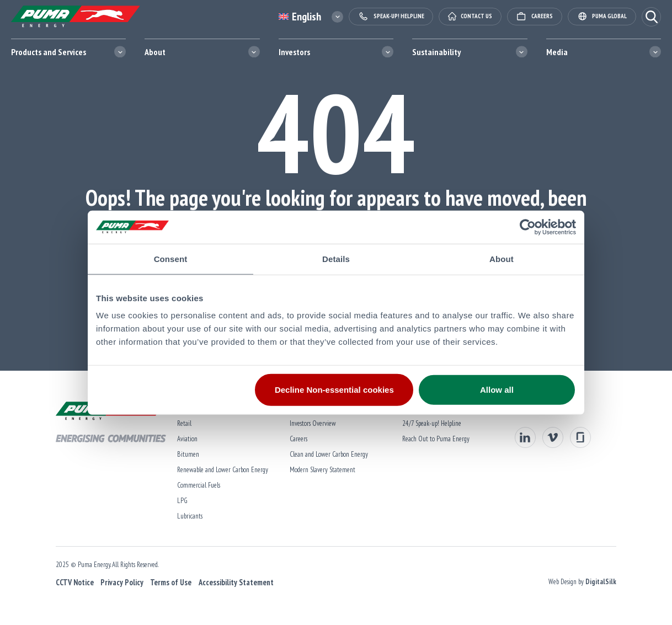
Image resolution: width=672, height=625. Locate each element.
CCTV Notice (73, 582)
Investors (294, 52)
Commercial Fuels (196, 485)
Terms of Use (169, 582)
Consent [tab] (171, 258)
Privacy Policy (120, 582)
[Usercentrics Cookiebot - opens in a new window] (528, 227)
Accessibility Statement (234, 582)
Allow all (497, 390)
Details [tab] (336, 258)
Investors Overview (312, 423)
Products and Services (49, 52)
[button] (651, 17)
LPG (180, 501)
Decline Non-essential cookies (334, 390)
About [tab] (502, 258)
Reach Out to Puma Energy (436, 439)
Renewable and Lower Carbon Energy (220, 470)
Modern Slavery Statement (321, 470)
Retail (182, 423)
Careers (297, 439)
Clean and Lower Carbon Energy (328, 454)
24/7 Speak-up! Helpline (432, 423)
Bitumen (186, 454)
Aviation (185, 439)
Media (557, 52)
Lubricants (188, 516)
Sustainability (436, 52)
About (155, 52)
